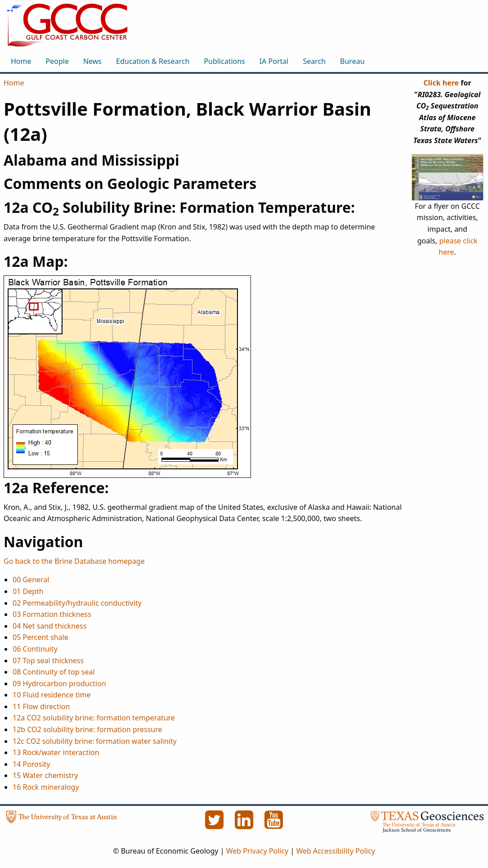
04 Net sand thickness (49, 626)
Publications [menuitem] (224, 61)
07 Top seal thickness (48, 661)
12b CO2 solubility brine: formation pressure (87, 729)
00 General (31, 580)
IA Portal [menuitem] (274, 61)
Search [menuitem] (314, 61)
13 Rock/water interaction (56, 752)
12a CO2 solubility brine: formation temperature (94, 718)
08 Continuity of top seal (54, 672)
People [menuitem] (57, 61)
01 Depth (28, 591)
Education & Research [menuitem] (153, 61)
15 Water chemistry (45, 775)
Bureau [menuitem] (352, 61)
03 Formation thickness (52, 614)
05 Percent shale (40, 637)
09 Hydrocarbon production (59, 684)
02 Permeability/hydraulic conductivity (77, 603)
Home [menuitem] (21, 61)
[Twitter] (215, 825)
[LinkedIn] (245, 825)
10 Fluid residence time (52, 695)
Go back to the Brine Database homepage (74, 561)
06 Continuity (35, 649)
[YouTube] (274, 825)
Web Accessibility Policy (335, 851)
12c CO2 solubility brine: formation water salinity (95, 741)
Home (14, 83)
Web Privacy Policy (257, 851)
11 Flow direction (41, 706)
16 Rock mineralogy (46, 787)
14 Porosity (31, 764)
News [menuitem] (92, 61)
